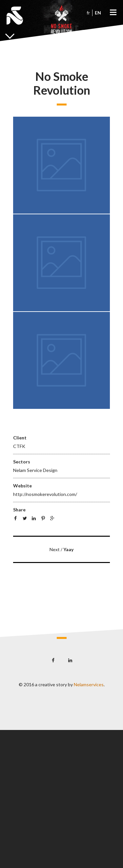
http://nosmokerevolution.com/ (45, 494)
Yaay (68, 549)
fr (88, 13)
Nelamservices (89, 684)
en (98, 13)
